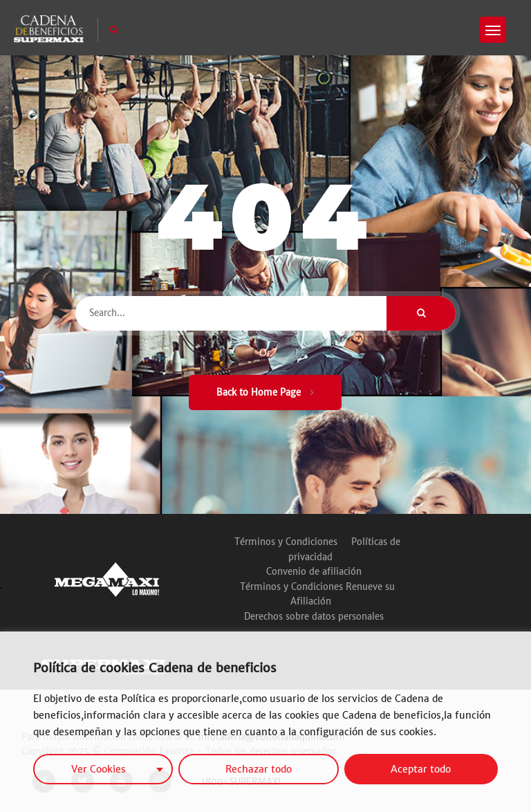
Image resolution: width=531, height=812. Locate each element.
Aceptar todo (421, 769)
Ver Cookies (99, 769)
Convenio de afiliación (314, 572)
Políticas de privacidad (344, 550)
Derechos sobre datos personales (314, 617)
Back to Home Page (265, 393)
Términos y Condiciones (286, 542)
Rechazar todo (259, 769)
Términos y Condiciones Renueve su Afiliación (317, 594)
